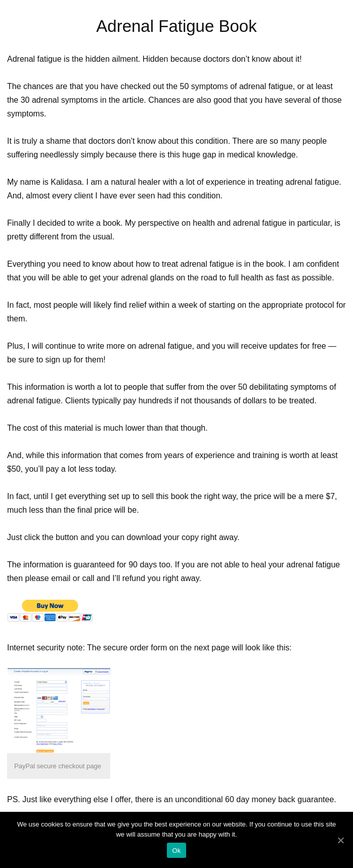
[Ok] (340, 840)
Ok (176, 851)
